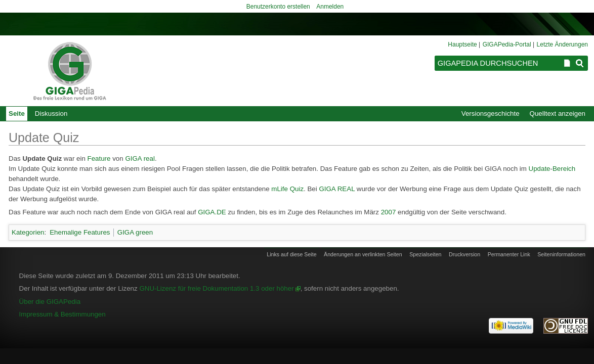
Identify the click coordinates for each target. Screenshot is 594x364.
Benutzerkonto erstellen (278, 7)
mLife (280, 189)
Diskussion (51, 113)
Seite (17, 113)
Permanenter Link (509, 254)
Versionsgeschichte (491, 113)
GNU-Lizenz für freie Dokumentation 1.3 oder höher (216, 288)
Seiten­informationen (561, 254)
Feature (99, 158)
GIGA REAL (337, 189)
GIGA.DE (212, 212)
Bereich (564, 169)
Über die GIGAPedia (50, 302)
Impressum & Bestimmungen (62, 314)
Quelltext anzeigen (558, 113)
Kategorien (28, 232)
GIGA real (140, 158)
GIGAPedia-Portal (507, 44)
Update (540, 169)
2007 (389, 212)
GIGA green (135, 232)
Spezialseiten (425, 254)
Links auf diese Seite (291, 254)
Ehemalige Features (80, 232)
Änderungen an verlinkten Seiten (363, 254)
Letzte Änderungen (562, 44)
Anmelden (330, 7)
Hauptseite (462, 44)
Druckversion (464, 254)
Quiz (297, 189)
